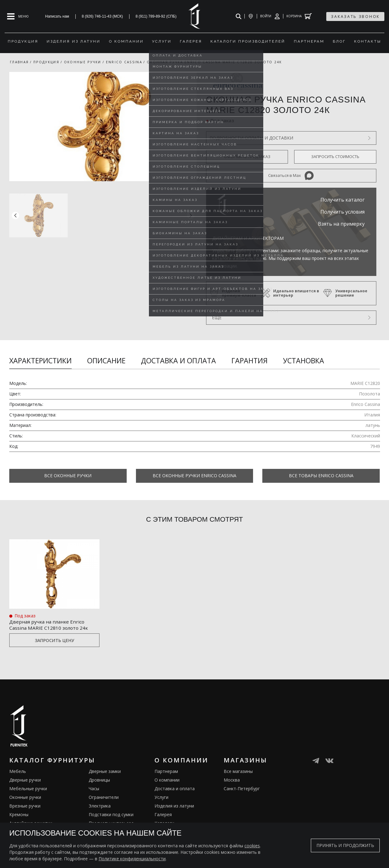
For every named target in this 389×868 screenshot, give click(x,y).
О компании (167, 780)
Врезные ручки (25, 806)
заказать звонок (355, 17)
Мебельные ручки (28, 789)
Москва (232, 780)
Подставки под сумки (111, 814)
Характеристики (40, 361)
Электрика (100, 806)
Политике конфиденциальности (132, 859)
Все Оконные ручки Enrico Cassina (194, 476)
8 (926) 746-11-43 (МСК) (102, 16)
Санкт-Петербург (242, 789)
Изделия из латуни (174, 806)
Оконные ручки (25, 797)
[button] (191, 215)
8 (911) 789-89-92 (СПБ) (156, 16)
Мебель (18, 771)
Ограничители (104, 797)
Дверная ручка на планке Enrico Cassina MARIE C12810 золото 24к (54, 624)
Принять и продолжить (345, 845)
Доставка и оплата (178, 361)
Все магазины (238, 771)
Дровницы (99, 780)
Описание (106, 361)
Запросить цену (55, 640)
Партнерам (166, 771)
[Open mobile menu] (18, 16)
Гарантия (249, 361)
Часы (94, 789)
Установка (304, 361)
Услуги (161, 797)
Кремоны (19, 814)
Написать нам (57, 16)
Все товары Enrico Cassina (321, 476)
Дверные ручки (25, 780)
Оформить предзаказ (247, 156)
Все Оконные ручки (68, 476)
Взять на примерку (341, 224)
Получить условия (342, 212)
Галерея (163, 814)
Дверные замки (105, 771)
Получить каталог (342, 200)
